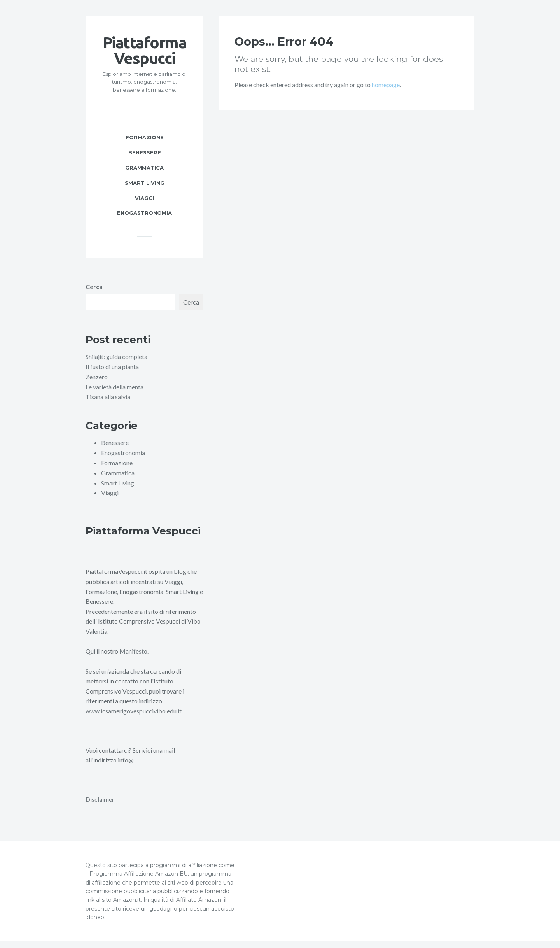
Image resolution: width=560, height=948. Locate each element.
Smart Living (145, 191)
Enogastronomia (144, 221)
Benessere (145, 160)
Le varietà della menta (115, 395)
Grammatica (144, 175)
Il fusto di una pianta (112, 375)
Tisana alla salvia (108, 404)
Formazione (145, 145)
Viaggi (145, 206)
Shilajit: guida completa (116, 365)
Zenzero (97, 385)
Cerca (94, 295)
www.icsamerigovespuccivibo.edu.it (134, 718)
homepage (386, 92)
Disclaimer (100, 806)
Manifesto (133, 658)
